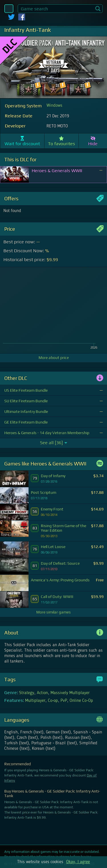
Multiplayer (35, 701)
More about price (54, 358)
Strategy (27, 693)
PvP (64, 701)
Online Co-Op (81, 701)
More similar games (53, 612)
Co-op (53, 701)
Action (42, 693)
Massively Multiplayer (70, 693)
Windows (54, 106)
